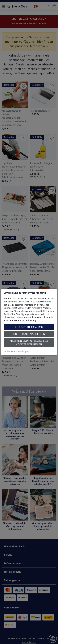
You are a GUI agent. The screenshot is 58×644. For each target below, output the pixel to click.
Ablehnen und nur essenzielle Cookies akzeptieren (29, 343)
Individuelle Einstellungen (16, 351)
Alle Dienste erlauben (29, 327)
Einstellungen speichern (29, 334)
